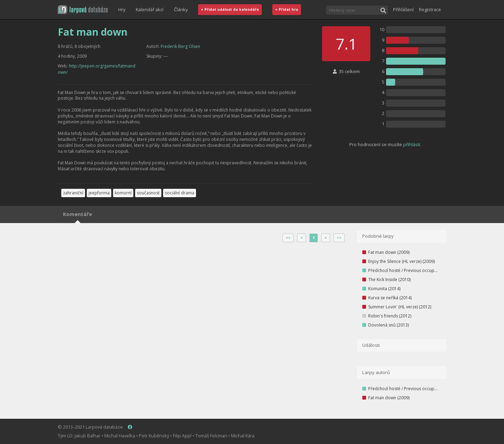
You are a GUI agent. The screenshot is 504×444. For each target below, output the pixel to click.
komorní (123, 193)
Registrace (430, 9)
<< (288, 238)
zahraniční (73, 193)
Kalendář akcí (150, 9)
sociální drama (180, 193)
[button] (83, 10)
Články (181, 9)
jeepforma (99, 193)
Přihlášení (403, 9)
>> (339, 238)
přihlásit (412, 144)
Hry (122, 9)
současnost (148, 193)
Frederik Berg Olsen (180, 46)
